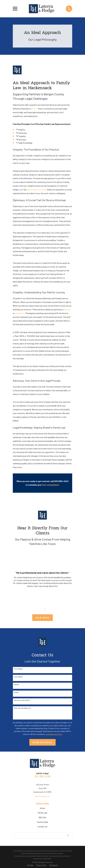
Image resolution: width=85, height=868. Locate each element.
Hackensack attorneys (37, 190)
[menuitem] (30, 865)
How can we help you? (22, 708)
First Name (18, 669)
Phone (16, 685)
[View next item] (45, 609)
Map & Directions (42, 796)
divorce (35, 109)
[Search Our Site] (68, 835)
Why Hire (42, 817)
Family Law (42, 813)
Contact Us (42, 826)
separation (20, 313)
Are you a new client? (22, 700)
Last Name (18, 677)
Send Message (42, 742)
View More (42, 618)
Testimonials (42, 822)
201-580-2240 (42, 777)
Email (16, 692)
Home (42, 808)
